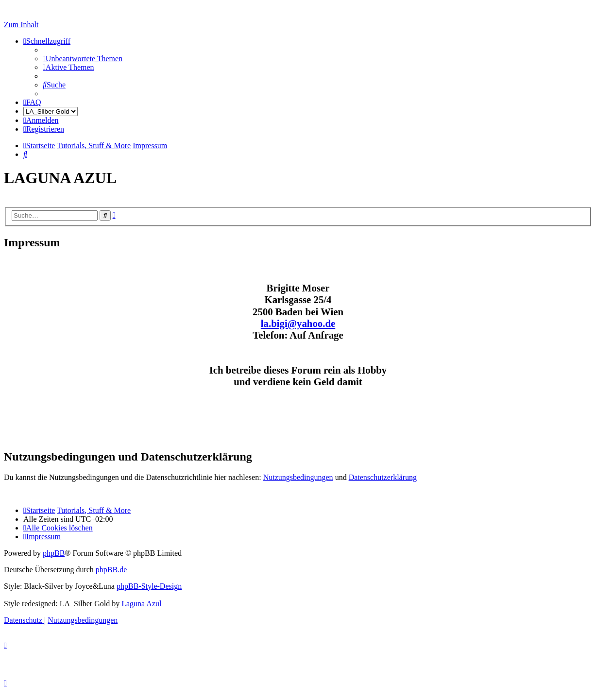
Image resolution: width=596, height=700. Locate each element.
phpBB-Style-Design (149, 586)
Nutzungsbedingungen (298, 477)
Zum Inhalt (21, 25)
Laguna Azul (141, 604)
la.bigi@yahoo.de (298, 323)
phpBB (54, 553)
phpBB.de (111, 570)
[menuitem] (83, 59)
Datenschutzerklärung (383, 477)
